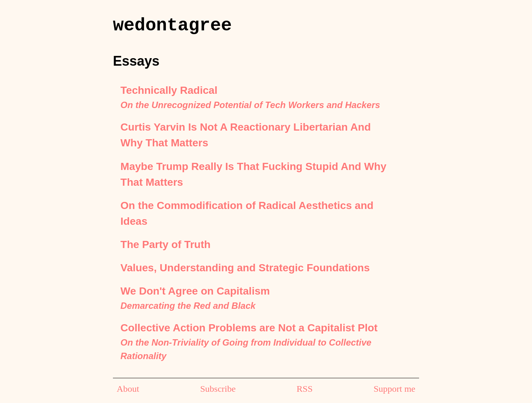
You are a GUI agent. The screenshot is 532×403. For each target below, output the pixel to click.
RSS (305, 389)
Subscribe (218, 389)
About (128, 389)
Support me (394, 389)
